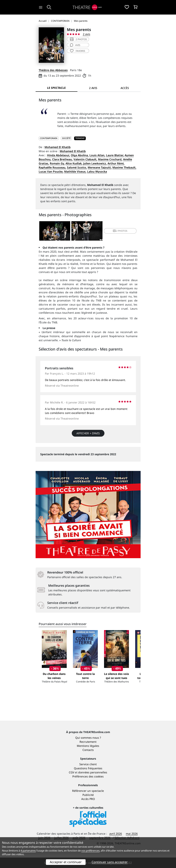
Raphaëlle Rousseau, (52, 167)
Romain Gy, (57, 163)
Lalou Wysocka (97, 171)
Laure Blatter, (115, 155)
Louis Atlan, (97, 155)
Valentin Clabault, (85, 159)
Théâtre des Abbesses (53, 70)
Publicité (88, 808)
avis (75, 45)
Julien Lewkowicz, (95, 163)
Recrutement (88, 755)
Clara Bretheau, (62, 159)
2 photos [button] (120, 231)
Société (66, 138)
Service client (88, 778)
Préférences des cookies (88, 790)
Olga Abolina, (80, 155)
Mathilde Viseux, (75, 171)
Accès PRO (88, 812)
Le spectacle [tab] (56, 88)
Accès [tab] (125, 88)
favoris (78, 51)
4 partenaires (28, 851)
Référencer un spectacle (88, 804)
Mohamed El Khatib (58, 147)
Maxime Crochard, (110, 159)
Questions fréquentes (88, 782)
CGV (71, 786)
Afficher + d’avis (88, 433)
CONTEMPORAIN (49, 138)
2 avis (87, 34)
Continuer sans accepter (110, 862)
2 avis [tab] (93, 88)
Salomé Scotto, (77, 167)
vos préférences (90, 851)
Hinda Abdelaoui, (59, 155)
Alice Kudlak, (74, 163)
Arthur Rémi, (116, 163)
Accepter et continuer (66, 862)
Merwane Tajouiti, (100, 167)
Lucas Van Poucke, (51, 171)
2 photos (78, 39)
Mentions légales (88, 759)
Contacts (88, 763)
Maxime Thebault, (124, 167)
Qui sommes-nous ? (88, 751)
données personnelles (93, 786)
